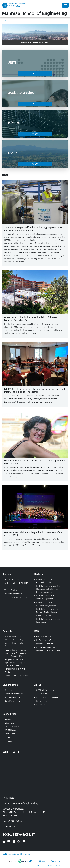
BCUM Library (10, 730)
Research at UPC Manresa (47, 636)
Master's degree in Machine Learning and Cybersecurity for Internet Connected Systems (17, 653)
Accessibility (55, 861)
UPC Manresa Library (13, 697)
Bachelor (39, 574)
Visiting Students (11, 590)
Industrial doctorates (45, 644)
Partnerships (41, 701)
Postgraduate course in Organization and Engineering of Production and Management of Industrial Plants (17, 666)
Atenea (7, 719)
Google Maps (35, 774)
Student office (10, 685)
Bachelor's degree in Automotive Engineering (46, 581)
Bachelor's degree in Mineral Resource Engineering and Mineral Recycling (48, 612)
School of (34, 13)
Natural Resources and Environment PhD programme (48, 649)
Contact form (9, 826)
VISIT (35, 74)
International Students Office (16, 598)
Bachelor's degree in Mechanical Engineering (46, 604)
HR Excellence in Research (47, 640)
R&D (37, 631)
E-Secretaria (9, 723)
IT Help (7, 737)
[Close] (65, 5)
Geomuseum (10, 734)
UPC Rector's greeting (45, 690)
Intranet (8, 741)
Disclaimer (38, 865)
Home (4, 20)
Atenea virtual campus (14, 694)
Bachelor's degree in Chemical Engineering (48, 620)
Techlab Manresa (12, 727)
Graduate (7, 631)
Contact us (41, 705)
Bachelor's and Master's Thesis (17, 676)
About (38, 685)
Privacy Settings (54, 865)
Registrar (8, 690)
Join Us (7, 574)
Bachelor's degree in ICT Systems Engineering (46, 597)
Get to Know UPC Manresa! (47, 697)
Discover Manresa (12, 579)
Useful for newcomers (13, 594)
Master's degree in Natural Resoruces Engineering (15, 638)
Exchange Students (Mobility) (16, 583)
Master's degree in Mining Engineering (15, 645)
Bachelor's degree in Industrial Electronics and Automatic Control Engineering (48, 589)
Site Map (42, 861)
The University (42, 694)
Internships (9, 587)
